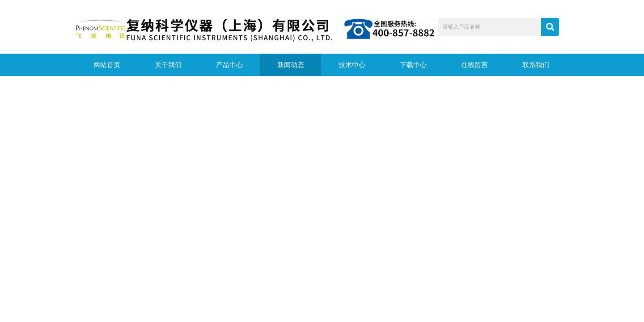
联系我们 (536, 65)
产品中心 (229, 65)
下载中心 (413, 65)
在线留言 (475, 65)
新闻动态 (291, 65)
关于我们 (168, 65)
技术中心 (352, 65)
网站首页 (107, 65)
